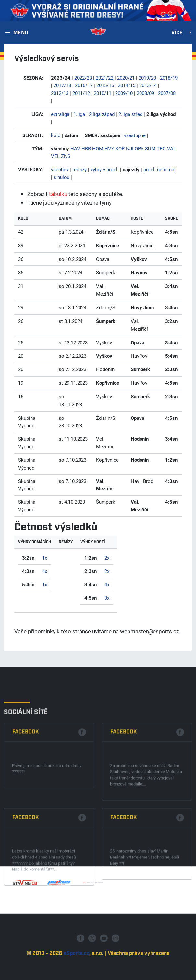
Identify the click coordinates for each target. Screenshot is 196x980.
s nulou (61, 177)
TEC (161, 148)
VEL (55, 156)
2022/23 (83, 78)
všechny (60, 169)
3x (107, 598)
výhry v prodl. (105, 169)
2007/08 (167, 93)
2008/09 (145, 93)
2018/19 (169, 78)
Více (177, 33)
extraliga (60, 114)
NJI (130, 148)
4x (45, 571)
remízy (80, 169)
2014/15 (127, 85)
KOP (120, 148)
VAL (171, 148)
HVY (109, 148)
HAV (75, 148)
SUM (150, 148)
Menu (21, 33)
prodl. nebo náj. (160, 169)
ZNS (66, 156)
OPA (139, 148)
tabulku (58, 194)
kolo (56, 135)
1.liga (79, 114)
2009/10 (124, 93)
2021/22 (104, 78)
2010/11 (103, 93)
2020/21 (126, 78)
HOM (98, 148)
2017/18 (62, 85)
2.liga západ (102, 114)
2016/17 (84, 85)
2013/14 (148, 85)
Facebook (26, 790)
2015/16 (105, 85)
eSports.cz (76, 971)
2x (107, 558)
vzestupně (135, 135)
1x (45, 558)
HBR (86, 148)
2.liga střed (130, 114)
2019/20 (147, 78)
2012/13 (60, 93)
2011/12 (81, 93)
